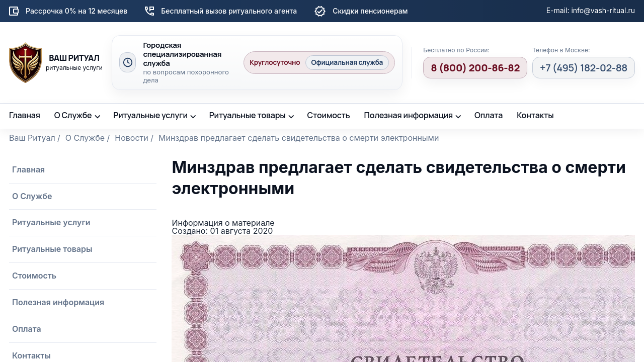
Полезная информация (409, 115)
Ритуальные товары (248, 115)
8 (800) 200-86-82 (475, 68)
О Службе (73, 115)
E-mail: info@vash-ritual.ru (591, 10)
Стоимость (328, 115)
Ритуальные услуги (150, 115)
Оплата (489, 115)
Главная (25, 115)
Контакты (535, 115)
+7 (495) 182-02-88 (584, 68)
